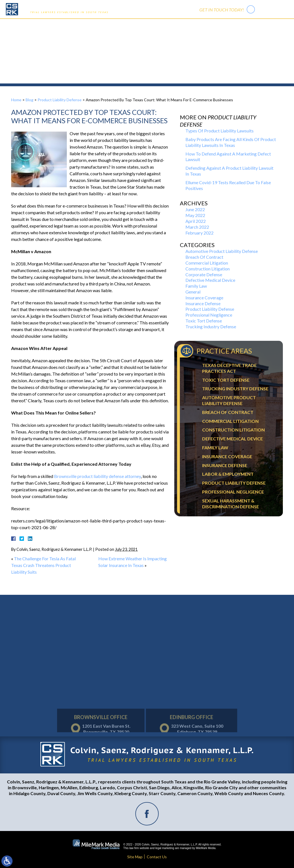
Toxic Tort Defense (204, 321)
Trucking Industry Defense (211, 326)
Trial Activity (171, 25)
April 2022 (196, 221)
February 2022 (199, 233)
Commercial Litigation (207, 263)
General (193, 292)
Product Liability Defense (60, 100)
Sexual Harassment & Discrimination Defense (231, 504)
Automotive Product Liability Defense (222, 251)
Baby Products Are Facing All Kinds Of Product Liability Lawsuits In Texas (231, 142)
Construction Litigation (208, 269)
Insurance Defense (203, 303)
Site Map (135, 857)
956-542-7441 (273, 9)
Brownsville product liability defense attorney (97, 476)
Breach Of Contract (204, 257)
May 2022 (195, 215)
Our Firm (110, 25)
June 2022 (195, 209)
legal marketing (165, 848)
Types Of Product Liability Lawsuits (220, 131)
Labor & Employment (228, 474)
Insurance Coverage (204, 298)
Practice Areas (139, 25)
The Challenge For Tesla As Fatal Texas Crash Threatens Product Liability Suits (43, 565)
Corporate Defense (204, 274)
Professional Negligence (209, 315)
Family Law (196, 286)
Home (89, 25)
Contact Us (200, 25)
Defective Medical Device (210, 280)
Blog (30, 100)
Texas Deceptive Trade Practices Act (229, 368)
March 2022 (197, 227)
